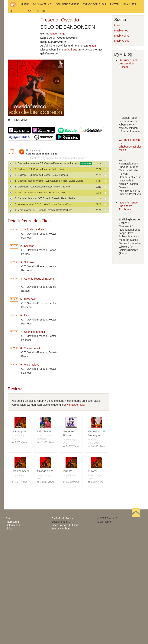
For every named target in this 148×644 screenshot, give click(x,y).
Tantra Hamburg (61, 580)
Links (9, 580)
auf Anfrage (70, 101)
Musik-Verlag (122, 87)
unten (93, 97)
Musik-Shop (121, 82)
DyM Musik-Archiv (62, 569)
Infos (117, 77)
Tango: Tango (57, 85)
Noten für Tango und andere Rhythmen (128, 257)
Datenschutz (13, 576)
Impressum (12, 573)
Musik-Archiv (122, 92)
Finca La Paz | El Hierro (66, 576)
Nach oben (136, 569)
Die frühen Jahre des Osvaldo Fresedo (129, 115)
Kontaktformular (76, 456)
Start (9, 569)
